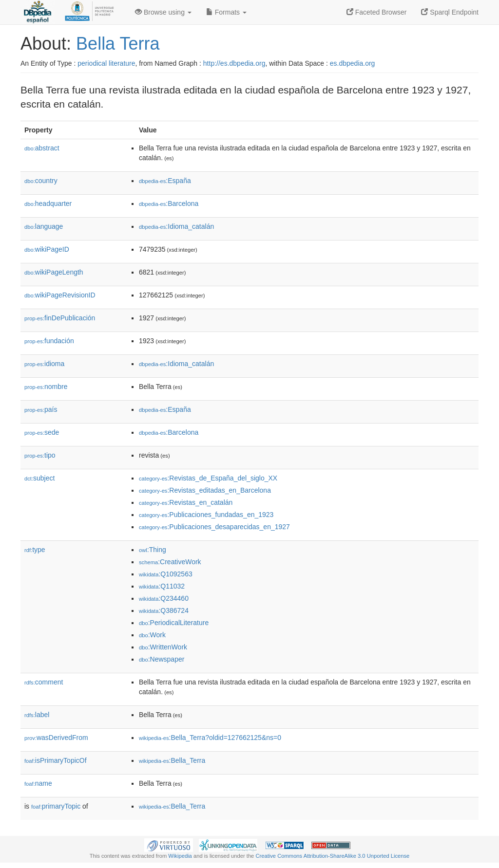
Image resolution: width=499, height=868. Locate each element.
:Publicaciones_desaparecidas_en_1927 (214, 527)
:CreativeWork (170, 562)
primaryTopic (56, 806)
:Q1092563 (166, 574)
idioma (44, 364)
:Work (152, 635)
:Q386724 (164, 610)
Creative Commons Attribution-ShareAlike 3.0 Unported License (332, 856)
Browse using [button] (163, 12)
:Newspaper (162, 659)
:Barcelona (169, 203)
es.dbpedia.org (353, 63)
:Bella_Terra (172, 760)
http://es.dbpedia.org (234, 63)
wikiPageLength (54, 272)
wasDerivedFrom (56, 738)
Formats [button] (226, 12)
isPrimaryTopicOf (56, 760)
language (44, 226)
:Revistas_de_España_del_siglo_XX (208, 478)
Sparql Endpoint (450, 12)
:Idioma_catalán (176, 226)
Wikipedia (180, 856)
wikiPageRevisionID (60, 295)
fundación (49, 341)
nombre (46, 387)
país (41, 409)
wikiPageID (47, 249)
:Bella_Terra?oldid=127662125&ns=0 (210, 738)
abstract (42, 148)
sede (42, 432)
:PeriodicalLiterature (174, 623)
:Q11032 (162, 586)
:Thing (153, 550)
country (41, 181)
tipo (40, 455)
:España (165, 181)
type (35, 550)
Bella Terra (118, 44)
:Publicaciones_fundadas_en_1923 (206, 515)
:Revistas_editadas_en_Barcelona (205, 490)
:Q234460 (164, 598)
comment (44, 682)
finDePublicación (60, 318)
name (38, 783)
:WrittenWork (163, 647)
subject (39, 478)
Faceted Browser (377, 12)
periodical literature (106, 63)
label (37, 715)
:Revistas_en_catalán (186, 502)
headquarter (48, 203)
